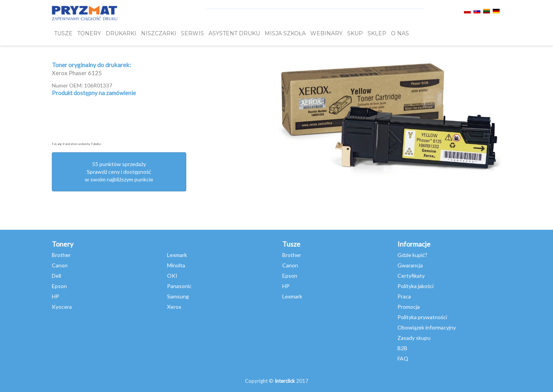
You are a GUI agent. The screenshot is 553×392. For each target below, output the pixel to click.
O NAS (400, 33)
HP (55, 296)
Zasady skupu (414, 338)
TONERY (89, 33)
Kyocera (62, 307)
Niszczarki (159, 33)
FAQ (403, 358)
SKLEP (377, 33)
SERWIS (192, 33)
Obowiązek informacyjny (427, 327)
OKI (172, 276)
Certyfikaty (411, 276)
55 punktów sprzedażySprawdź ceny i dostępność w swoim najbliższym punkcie (119, 172)
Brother (61, 255)
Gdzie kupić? (412, 255)
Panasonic (179, 286)
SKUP (355, 33)
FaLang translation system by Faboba (76, 144)
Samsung (178, 296)
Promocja (409, 307)
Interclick (285, 381)
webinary (326, 33)
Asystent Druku (234, 33)
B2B (402, 348)
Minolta (176, 265)
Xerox (174, 307)
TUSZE (63, 33)
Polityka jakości (416, 286)
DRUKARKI (121, 33)
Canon (60, 265)
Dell (56, 276)
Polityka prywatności (422, 317)
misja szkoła (285, 33)
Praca (404, 296)
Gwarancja (410, 265)
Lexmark (177, 255)
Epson (59, 286)
